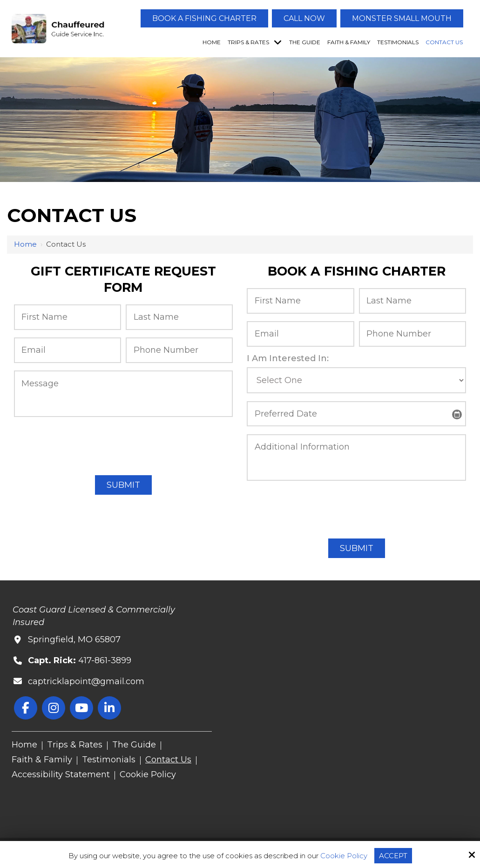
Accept (393, 856)
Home (25, 244)
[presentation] (123, 444)
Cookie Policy (344, 856)
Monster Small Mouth (402, 18)
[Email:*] (68, 350)
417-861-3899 (105, 660)
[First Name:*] (68, 317)
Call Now (304, 18)
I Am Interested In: (288, 358)
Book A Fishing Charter (204, 18)
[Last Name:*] (179, 317)
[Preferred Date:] (356, 414)
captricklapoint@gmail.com (86, 681)
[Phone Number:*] (179, 350)
